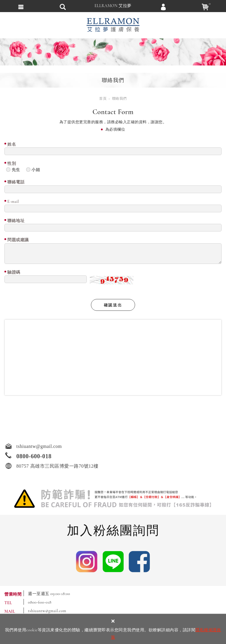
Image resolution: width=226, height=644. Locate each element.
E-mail (13, 202)
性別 (12, 164)
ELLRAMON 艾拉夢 (113, 6)
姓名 (12, 144)
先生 (13, 170)
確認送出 (113, 305)
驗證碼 (14, 272)
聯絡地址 (16, 221)
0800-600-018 (40, 602)
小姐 (33, 170)
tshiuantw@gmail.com (47, 611)
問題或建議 (18, 240)
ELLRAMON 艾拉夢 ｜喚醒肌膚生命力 (113, 25)
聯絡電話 (16, 182)
